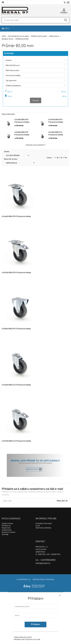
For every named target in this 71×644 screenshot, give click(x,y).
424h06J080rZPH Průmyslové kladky (16, 273)
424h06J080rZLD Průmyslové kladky (16, 441)
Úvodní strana (7, 523)
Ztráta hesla (7, 530)
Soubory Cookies (9, 532)
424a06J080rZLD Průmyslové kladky (16, 385)
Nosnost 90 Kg (7, 39)
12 (54, 158)
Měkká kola (54, 36)
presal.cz (26, 580)
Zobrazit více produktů (35, 145)
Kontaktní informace (44, 523)
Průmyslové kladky (39, 36)
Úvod (4, 36)
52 (62, 158)
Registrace (6, 528)
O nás (38, 526)
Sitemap (5, 534)
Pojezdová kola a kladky (18, 36)
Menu (7, 29)
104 (66, 158)
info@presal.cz (68, 2)
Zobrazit (36, 100)
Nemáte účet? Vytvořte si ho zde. (27, 639)
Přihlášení (35, 624)
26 (58, 158)
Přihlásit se (62, 501)
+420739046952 (65, 2)
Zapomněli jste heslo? (23, 637)
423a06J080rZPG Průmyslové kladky (16, 329)
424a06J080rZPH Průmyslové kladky (16, 216)
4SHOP (41, 587)
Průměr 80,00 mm (22, 39)
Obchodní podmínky (43, 528)
